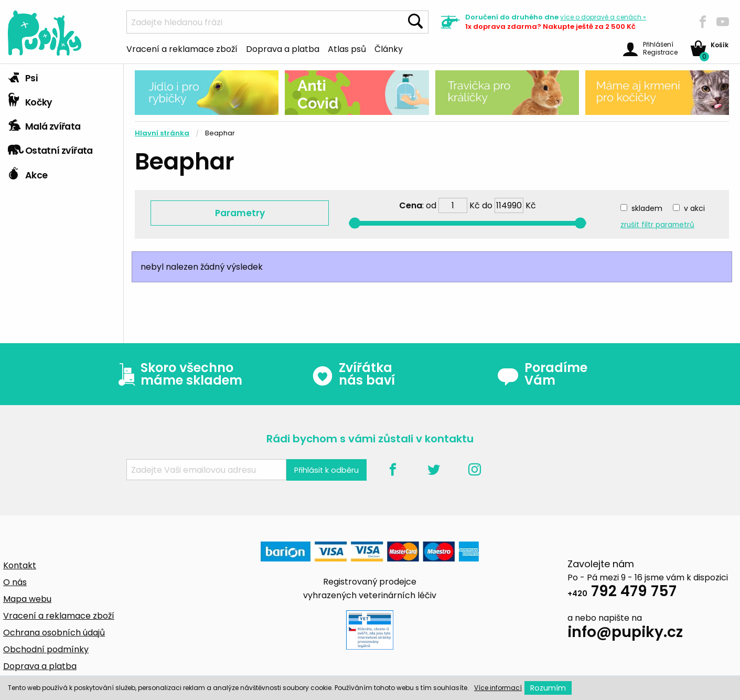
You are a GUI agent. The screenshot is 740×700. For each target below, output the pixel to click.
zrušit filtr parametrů (657, 225)
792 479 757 (622, 593)
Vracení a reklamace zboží (182, 48)
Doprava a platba (283, 48)
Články (389, 48)
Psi (23, 76)
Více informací (498, 688)
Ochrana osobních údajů (54, 633)
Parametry (240, 213)
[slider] (355, 223)
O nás (15, 582)
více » (603, 17)
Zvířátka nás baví (353, 374)
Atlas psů (347, 48)
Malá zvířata (44, 124)
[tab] (62, 76)
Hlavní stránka (162, 133)
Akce (28, 173)
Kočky (30, 100)
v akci (694, 208)
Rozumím (548, 688)
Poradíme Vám (542, 374)
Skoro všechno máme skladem (178, 374)
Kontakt (20, 565)
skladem (647, 208)
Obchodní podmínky (46, 649)
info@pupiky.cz (625, 634)
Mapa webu (27, 599)
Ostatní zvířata (50, 148)
